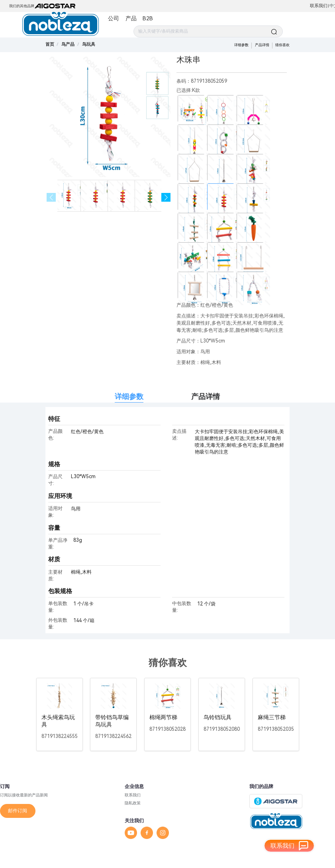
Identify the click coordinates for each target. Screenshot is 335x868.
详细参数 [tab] (129, 396)
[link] (68, 44)
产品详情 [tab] (206, 396)
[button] (166, 198)
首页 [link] (50, 44)
